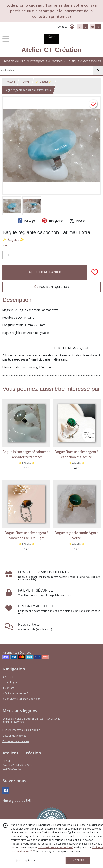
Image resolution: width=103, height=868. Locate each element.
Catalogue (10, 683)
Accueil (11, 82)
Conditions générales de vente (22, 699)
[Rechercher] (98, 71)
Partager (27, 221)
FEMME (25, 82)
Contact (62, 27)
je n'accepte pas (26, 860)
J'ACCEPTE (78, 860)
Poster (77, 221)
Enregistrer (53, 221)
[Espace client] (72, 27)
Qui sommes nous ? (15, 693)
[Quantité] (10, 255)
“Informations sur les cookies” (55, 847)
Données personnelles (16, 741)
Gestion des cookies (14, 736)
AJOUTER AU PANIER (45, 272)
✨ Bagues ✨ (44, 82)
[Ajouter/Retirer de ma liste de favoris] (95, 272)
